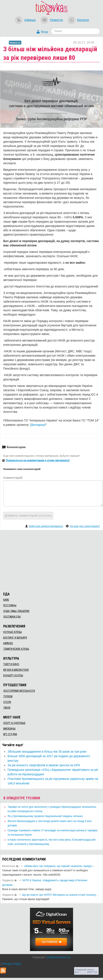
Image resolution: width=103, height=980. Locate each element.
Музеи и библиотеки (16, 670)
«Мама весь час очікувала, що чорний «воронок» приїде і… (60, 866)
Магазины (9, 729)
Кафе (6, 600)
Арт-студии (10, 734)
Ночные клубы (12, 632)
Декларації (38, 425)
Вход (44, 32)
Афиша (30, 20)
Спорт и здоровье (14, 723)
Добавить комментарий (28, 516)
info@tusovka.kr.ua (59, 957)
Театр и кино (11, 664)
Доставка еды (12, 617)
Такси (7, 708)
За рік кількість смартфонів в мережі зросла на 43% (44, 765)
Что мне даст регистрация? (85, 526)
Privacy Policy (12, 964)
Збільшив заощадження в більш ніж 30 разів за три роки (47, 752)
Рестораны (10, 605)
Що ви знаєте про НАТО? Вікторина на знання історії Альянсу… (60, 895)
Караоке (8, 643)
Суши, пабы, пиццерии (16, 611)
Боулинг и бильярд (15, 638)
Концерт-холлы (13, 675)
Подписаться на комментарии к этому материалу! (38, 460)
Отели (7, 702)
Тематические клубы (16, 649)
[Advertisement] (51, 560)
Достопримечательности (19, 691)
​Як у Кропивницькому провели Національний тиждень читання (45, 816)
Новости (56, 20)
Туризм (8, 696)
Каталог (83, 20)
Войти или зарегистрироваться (46, 526)
